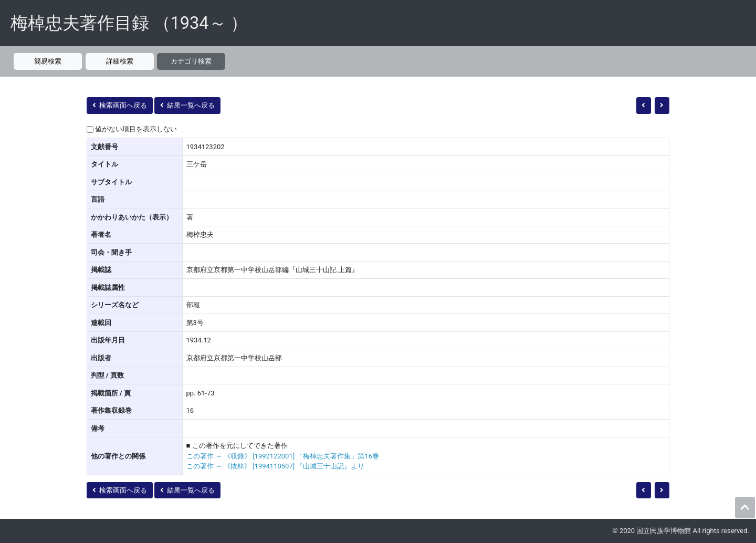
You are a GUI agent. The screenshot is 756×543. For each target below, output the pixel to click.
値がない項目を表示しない (136, 129)
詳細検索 (120, 61)
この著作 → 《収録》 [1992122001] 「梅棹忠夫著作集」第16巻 (283, 456)
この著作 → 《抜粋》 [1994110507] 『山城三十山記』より (276, 466)
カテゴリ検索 (191, 61)
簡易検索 (48, 61)
